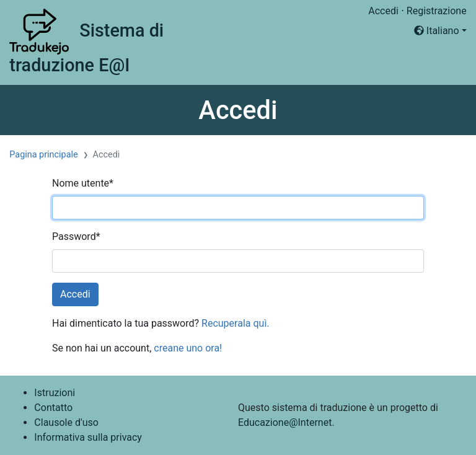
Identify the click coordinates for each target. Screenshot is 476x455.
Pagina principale (43, 155)
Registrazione (437, 11)
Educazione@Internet (285, 422)
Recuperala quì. (235, 323)
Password (76, 236)
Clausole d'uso (66, 422)
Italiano (437, 31)
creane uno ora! (188, 348)
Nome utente (83, 183)
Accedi (383, 11)
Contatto (53, 408)
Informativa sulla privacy (88, 437)
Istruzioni (55, 393)
